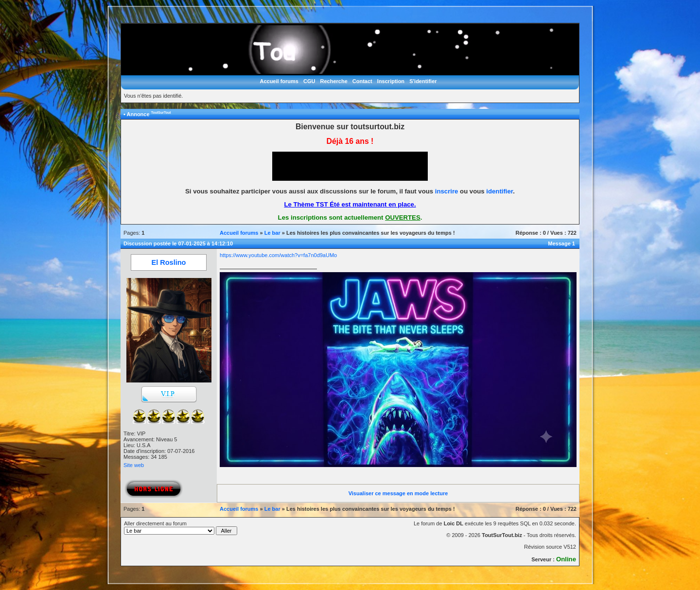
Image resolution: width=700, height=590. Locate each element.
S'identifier (423, 81)
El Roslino (169, 262)
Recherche (334, 81)
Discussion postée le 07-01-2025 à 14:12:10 (178, 243)
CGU (309, 81)
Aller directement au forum (181, 528)
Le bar (272, 233)
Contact (362, 81)
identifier (499, 191)
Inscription (391, 81)
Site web (134, 465)
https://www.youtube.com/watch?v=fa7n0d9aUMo (278, 255)
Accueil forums (279, 81)
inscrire (447, 191)
